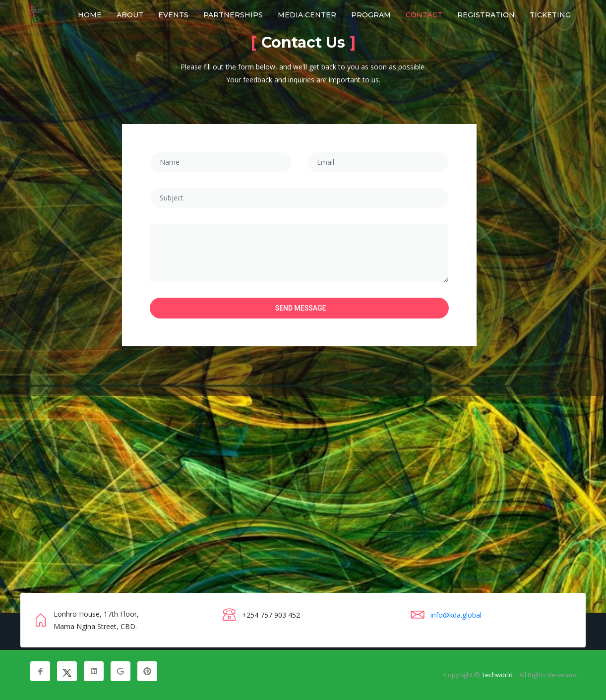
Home (90, 15)
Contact (424, 15)
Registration (486, 15)
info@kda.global (456, 615)
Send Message (301, 308)
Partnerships (233, 15)
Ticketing (550, 15)
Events (173, 15)
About (130, 15)
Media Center (307, 15)
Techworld (497, 675)
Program (371, 15)
